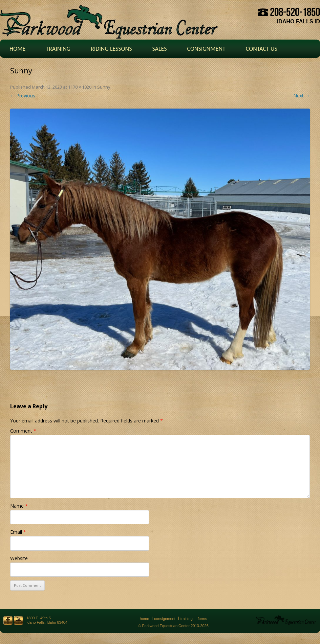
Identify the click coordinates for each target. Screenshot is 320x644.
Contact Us (262, 49)
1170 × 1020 (80, 87)
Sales (159, 49)
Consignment (206, 49)
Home (17, 49)
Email (18, 532)
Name (19, 506)
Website (19, 558)
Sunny (104, 87)
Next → (302, 96)
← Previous (23, 96)
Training (58, 49)
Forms (202, 619)
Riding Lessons (111, 49)
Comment (23, 431)
